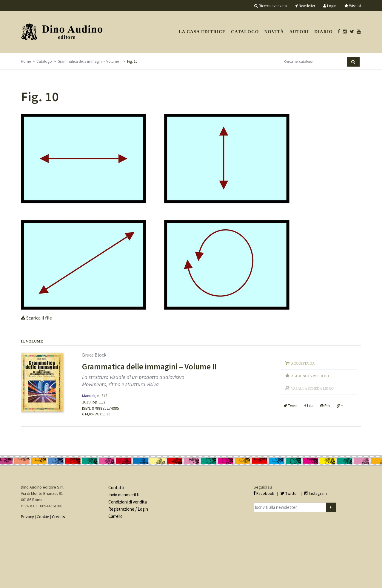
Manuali (89, 396)
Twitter (289, 493)
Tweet (291, 406)
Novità (274, 32)
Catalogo (245, 32)
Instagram (316, 493)
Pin (325, 406)
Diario (324, 32)
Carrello (115, 516)
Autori (299, 32)
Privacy (27, 517)
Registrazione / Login (128, 509)
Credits (58, 517)
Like (309, 406)
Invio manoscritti (124, 495)
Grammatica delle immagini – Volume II (90, 61)
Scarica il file (36, 318)
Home (26, 61)
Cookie (43, 517)
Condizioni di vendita (128, 502)
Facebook (264, 493)
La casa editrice (202, 32)
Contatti (116, 488)
